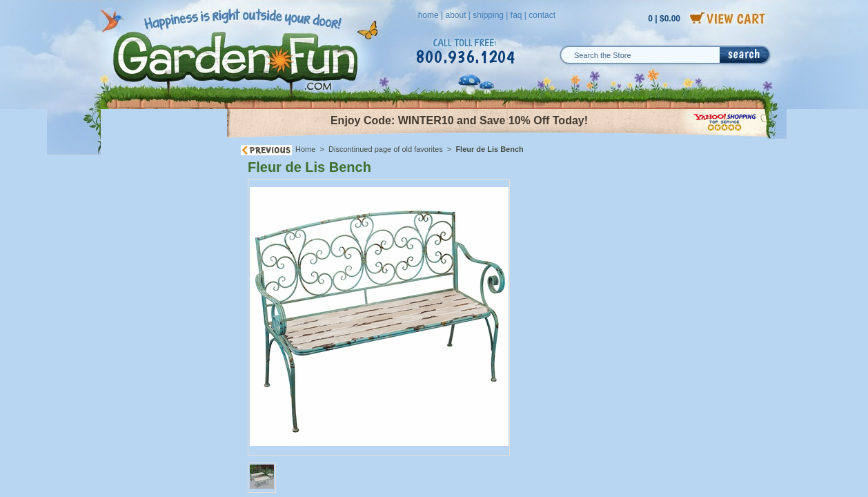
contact (542, 15)
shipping (488, 15)
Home (305, 149)
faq (516, 15)
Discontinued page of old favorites (386, 149)
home (428, 15)
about (455, 15)
